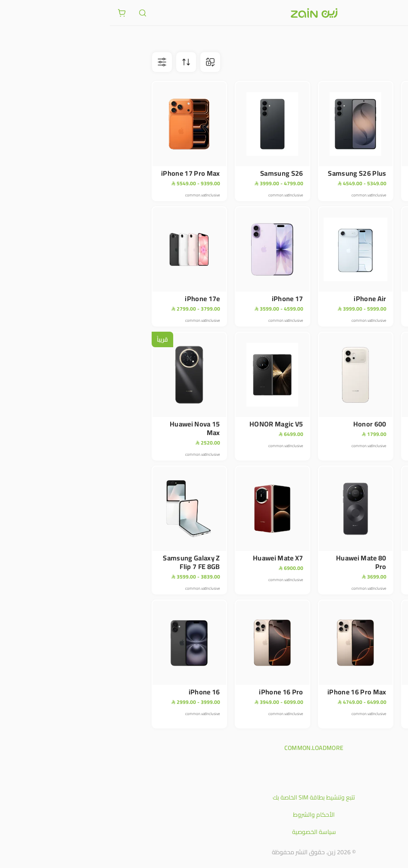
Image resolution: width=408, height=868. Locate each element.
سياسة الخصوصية (204, 832)
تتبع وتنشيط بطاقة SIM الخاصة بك (204, 797)
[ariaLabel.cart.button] (12, 13)
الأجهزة (374, 39)
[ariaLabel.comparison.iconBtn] (100, 62)
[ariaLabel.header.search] (33, 13)
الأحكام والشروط (204, 815)
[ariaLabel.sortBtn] (76, 62)
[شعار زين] (204, 13)
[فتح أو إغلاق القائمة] (396, 12)
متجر (396, 39)
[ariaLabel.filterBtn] (52, 62)
